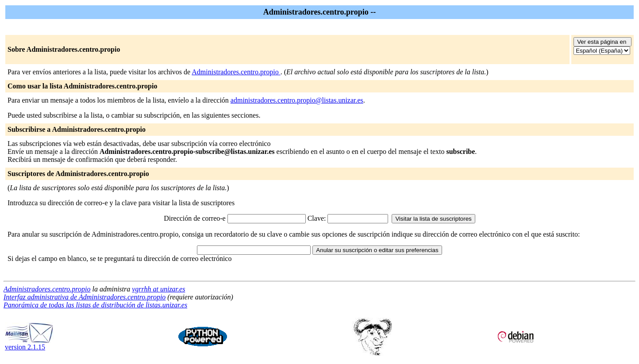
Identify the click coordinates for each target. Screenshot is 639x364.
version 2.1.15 (29, 344)
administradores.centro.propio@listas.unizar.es (297, 100)
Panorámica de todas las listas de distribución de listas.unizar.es (95, 305)
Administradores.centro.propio (236, 72)
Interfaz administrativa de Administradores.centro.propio (85, 297)
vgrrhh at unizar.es (158, 289)
